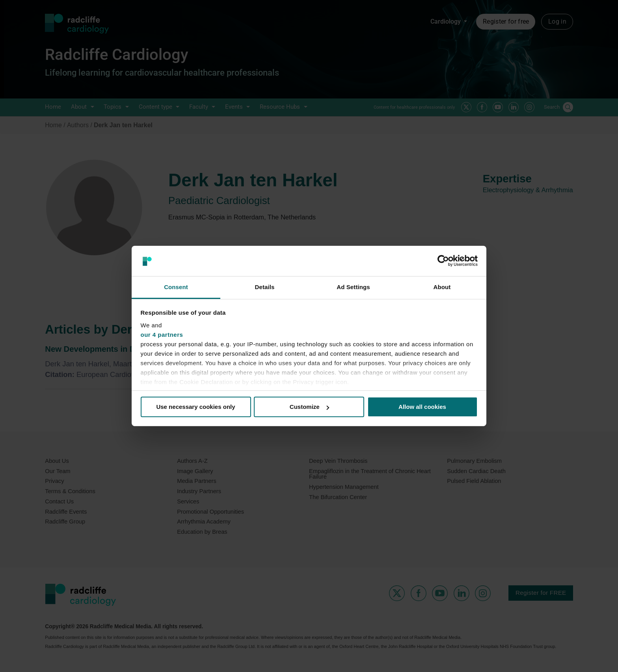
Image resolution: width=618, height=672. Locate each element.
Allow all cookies (422, 407)
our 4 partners (162, 335)
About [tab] (442, 287)
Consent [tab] (176, 287)
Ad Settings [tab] (353, 287)
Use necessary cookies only (195, 407)
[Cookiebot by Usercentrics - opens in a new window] (443, 261)
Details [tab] (265, 287)
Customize (309, 407)
